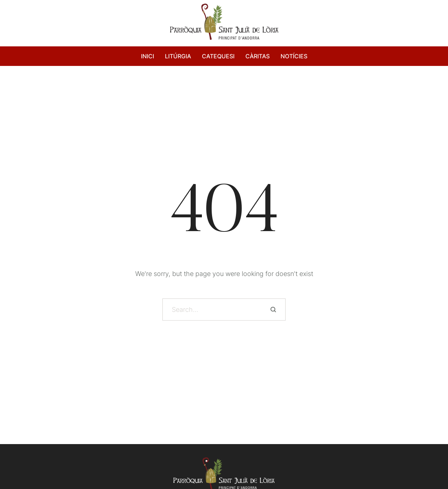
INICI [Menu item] (148, 56)
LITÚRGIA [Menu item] (178, 56)
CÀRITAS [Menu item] (258, 56)
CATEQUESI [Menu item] (218, 56)
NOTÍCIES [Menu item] (294, 56)
